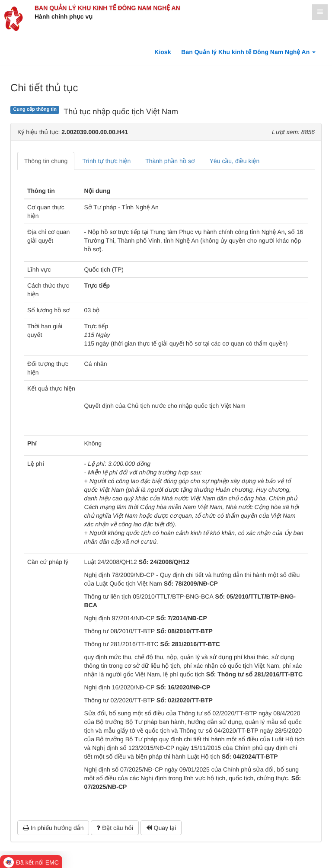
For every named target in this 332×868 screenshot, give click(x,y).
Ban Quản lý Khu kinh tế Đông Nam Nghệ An (107, 8)
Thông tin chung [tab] (46, 161)
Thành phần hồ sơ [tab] (170, 161)
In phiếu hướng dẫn (53, 828)
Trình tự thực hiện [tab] (106, 161)
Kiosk (163, 52)
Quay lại (161, 828)
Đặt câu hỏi (115, 828)
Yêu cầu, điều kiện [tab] (235, 161)
